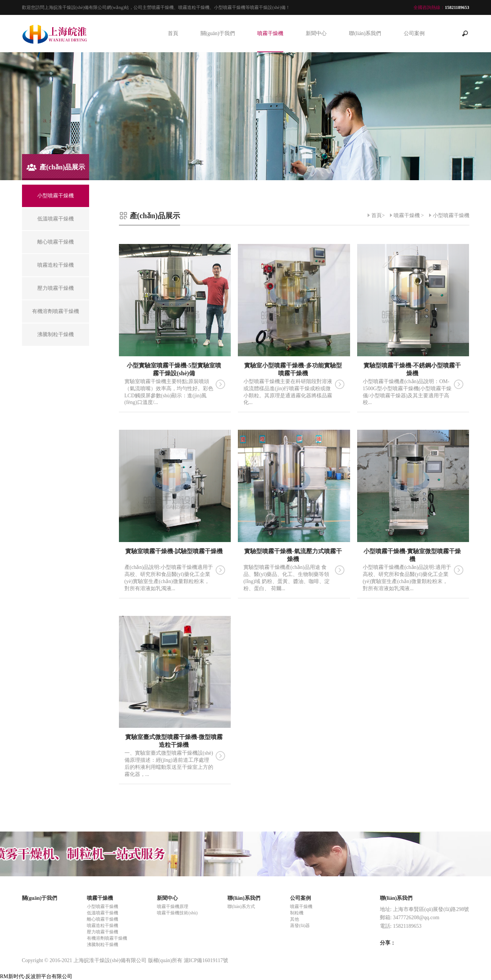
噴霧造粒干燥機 (103, 926)
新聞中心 (316, 33)
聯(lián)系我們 (365, 33)
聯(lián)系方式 (241, 907)
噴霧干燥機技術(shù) (177, 913)
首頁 (173, 33)
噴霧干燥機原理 (173, 907)
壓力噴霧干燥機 (103, 932)
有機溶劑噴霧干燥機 (107, 938)
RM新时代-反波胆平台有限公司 (36, 976)
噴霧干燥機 (270, 33)
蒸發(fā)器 (300, 926)
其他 (295, 919)
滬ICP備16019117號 (206, 960)
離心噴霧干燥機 (103, 919)
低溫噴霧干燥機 (103, 913)
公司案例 (414, 33)
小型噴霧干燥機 (451, 215)
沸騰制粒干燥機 (103, 945)
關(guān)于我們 (218, 33)
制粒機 (297, 913)
